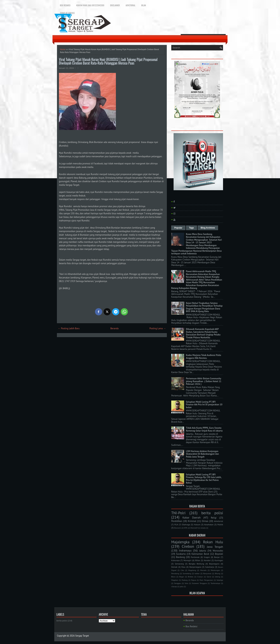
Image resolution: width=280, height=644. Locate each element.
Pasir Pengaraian (206, 580)
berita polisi (212, 513)
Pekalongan (215, 570)
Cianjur (200, 577)
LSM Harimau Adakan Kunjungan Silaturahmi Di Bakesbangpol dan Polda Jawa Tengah (202, 454)
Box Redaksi (65, 5)
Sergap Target (82, 636)
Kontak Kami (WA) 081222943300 (90, 5)
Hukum (197, 524)
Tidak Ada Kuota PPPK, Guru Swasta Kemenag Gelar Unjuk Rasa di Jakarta (204, 429)
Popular (178, 228)
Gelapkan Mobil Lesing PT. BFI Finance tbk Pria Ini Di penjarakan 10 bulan (204, 405)
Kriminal (192, 521)
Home (63, 49)
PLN (176, 524)
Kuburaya (175, 560)
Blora (173, 577)
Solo (186, 583)
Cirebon (188, 546)
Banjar (217, 557)
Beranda (114, 328)
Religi (214, 518)
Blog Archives (208, 228)
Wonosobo (218, 551)
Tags (192, 228)
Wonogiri (187, 560)
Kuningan (219, 560)
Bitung (218, 573)
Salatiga (220, 580)
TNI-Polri (178, 513)
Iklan (144, 5)
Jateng (217, 577)
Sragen (207, 557)
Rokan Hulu (213, 542)
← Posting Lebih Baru (69, 328)
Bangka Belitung (196, 564)
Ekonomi (177, 528)
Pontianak (195, 557)
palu (182, 586)
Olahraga (186, 524)
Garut (209, 577)
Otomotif (194, 528)
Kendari (207, 560)
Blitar (198, 560)
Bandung (180, 557)
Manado (203, 570)
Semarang (179, 564)
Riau (183, 567)
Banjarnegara (195, 567)
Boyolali (219, 554)
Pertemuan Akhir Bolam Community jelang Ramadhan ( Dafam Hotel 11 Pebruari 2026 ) (204, 381)
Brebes (191, 577)
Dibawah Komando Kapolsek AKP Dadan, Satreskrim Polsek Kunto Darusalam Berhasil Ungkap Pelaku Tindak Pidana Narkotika (203, 333)
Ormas (205, 521)
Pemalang (175, 573)
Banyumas (207, 573)
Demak (174, 567)
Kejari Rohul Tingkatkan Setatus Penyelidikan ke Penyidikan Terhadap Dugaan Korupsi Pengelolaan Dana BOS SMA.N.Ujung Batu (204, 307)
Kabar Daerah (192, 517)
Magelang (192, 570)
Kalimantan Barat (200, 554)
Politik (220, 524)
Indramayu (185, 550)
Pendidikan (177, 521)
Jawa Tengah (215, 547)
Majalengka (180, 542)
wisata (203, 528)
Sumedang (187, 573)
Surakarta (181, 554)
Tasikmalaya (215, 583)
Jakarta (203, 551)
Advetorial (131, 5)
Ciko (182, 570)
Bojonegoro (214, 564)
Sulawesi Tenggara (199, 583)
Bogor (182, 577)
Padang (185, 580)
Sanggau (177, 583)
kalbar (197, 573)
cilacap (174, 586)
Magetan (175, 580)
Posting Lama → (158, 328)
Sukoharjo (210, 567)
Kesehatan (209, 524)
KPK (186, 528)
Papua (194, 580)
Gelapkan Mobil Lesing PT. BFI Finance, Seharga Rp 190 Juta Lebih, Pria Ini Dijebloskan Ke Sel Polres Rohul (204, 479)
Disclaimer (115, 5)
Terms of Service (67, 13)
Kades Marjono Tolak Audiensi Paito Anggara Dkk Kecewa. (203, 357)
